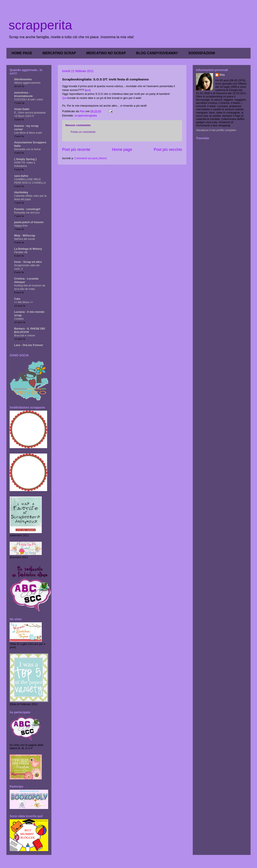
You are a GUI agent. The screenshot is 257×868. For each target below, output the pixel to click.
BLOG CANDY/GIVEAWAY (157, 53)
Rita (222, 75)
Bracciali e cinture (25, 336)
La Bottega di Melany (28, 249)
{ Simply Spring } (25, 159)
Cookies (19, 319)
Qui (64, 98)
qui (88, 90)
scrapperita (40, 25)
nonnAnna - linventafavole (23, 94)
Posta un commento (83, 132)
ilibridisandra (23, 79)
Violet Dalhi (22, 109)
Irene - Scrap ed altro (28, 262)
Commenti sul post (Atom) (91, 158)
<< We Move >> (24, 302)
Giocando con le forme (27, 149)
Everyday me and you (27, 213)
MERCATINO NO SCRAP (106, 53)
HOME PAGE (22, 53)
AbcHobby (21, 192)
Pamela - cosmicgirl (27, 209)
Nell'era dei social (24, 239)
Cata (17, 299)
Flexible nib (21, 252)
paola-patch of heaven (29, 222)
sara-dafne (21, 176)
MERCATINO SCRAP (59, 53)
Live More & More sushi (28, 133)
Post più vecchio (168, 150)
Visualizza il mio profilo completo (216, 130)
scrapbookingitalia (86, 116)
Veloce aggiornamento (27, 83)
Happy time (21, 226)
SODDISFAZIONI (202, 53)
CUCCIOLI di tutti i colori (28, 100)
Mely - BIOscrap (25, 235)
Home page (122, 150)
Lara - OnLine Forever (29, 345)
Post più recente (76, 150)
